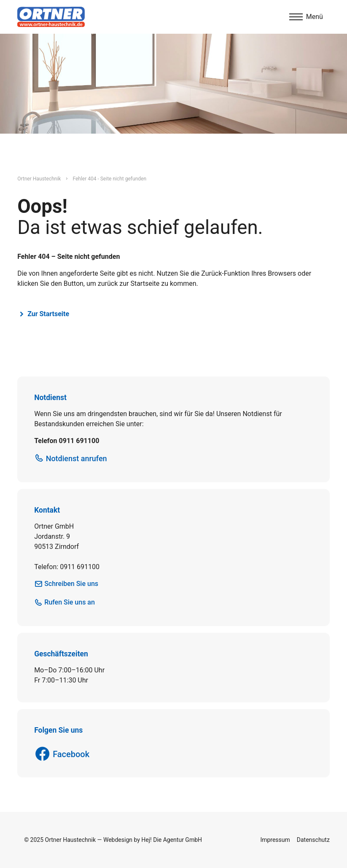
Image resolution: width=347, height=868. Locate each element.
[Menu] (306, 17)
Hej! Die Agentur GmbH (172, 840)
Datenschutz (313, 840)
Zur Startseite (48, 314)
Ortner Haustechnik (39, 179)
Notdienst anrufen (77, 458)
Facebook (71, 754)
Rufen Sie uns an (70, 602)
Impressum (275, 840)
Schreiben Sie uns (71, 584)
